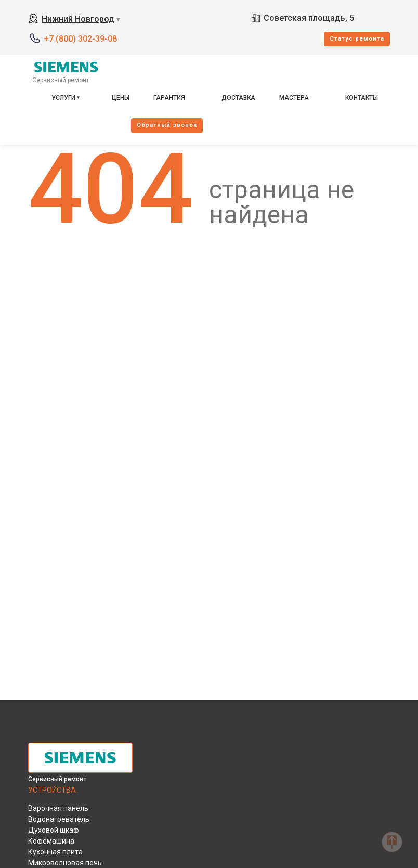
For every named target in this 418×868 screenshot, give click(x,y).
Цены (121, 98)
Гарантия (169, 98)
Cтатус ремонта (357, 39)
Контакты (362, 98)
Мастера (294, 98)
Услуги (63, 98)
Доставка (238, 98)
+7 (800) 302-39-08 (80, 39)
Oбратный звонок (167, 125)
